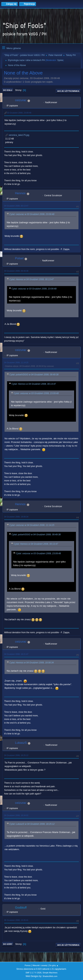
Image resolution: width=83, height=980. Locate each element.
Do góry (8, 944)
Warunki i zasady (40, 965)
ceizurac (21, 100)
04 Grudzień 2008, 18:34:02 (16, 815)
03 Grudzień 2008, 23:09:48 (19, 113)
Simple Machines (50, 973)
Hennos (20, 193)
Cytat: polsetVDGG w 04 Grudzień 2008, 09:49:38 (34, 375)
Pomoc (28, 965)
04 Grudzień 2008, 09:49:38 (16, 271)
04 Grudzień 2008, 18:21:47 (16, 654)
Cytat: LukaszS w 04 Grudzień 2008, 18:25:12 (32, 824)
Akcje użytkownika (68, 91)
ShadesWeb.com (50, 976)
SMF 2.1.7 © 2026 (33, 973)
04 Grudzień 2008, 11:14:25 (16, 362)
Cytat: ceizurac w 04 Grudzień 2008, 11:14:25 (32, 525)
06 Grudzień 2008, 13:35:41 (16, 920)
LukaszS (21, 743)
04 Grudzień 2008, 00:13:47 (16, 206)
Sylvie (60, 60)
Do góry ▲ (54, 965)
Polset (19, 258)
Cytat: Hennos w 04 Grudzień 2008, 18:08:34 (32, 663)
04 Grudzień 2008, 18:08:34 (16, 517)
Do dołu (8, 90)
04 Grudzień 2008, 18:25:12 (16, 755)
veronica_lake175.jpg (17, 135)
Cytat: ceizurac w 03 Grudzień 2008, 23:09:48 (32, 214)
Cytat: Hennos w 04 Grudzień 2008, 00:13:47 (32, 279)
